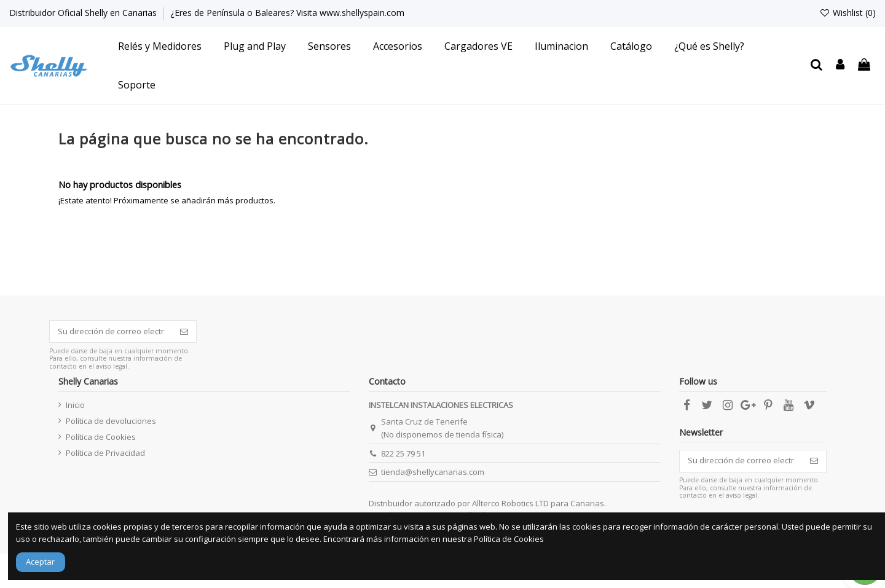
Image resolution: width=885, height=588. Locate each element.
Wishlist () (848, 13)
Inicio (75, 405)
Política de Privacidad (105, 453)
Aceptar (40, 562)
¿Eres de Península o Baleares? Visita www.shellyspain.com (287, 13)
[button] (160, 46)
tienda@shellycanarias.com (433, 472)
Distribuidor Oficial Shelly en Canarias (84, 13)
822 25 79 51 (403, 453)
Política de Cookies (101, 437)
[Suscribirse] (184, 331)
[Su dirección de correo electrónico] (111, 331)
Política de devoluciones (111, 421)
